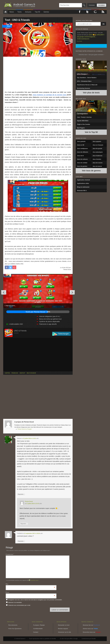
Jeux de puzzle (97, 148)
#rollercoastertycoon (83, 39)
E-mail (7, 592)
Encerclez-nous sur (92, 632)
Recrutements (13, 625)
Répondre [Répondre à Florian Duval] (24, 524)
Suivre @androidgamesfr (83, 45)
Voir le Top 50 (91, 132)
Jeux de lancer (97, 166)
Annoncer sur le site (64, 632)
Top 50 (37, 12)
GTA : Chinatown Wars (84, 81)
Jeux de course (98, 163)
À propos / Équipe (39, 625)
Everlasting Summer (84, 88)
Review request (63, 629)
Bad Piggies (81, 128)
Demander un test (64, 625)
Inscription (102, 5)
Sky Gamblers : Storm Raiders (87, 78)
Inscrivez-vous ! (35, 580)
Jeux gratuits (81, 141)
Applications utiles (83, 183)
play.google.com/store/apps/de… (87, 37)
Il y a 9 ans (79, 41)
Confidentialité (38, 629)
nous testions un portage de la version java (49, 95)
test (9, 26)
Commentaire (10, 554)
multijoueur (31, 373)
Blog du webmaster (83, 187)
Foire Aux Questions (15, 629)
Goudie (93, 639)
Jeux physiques (98, 152)
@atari (90, 35)
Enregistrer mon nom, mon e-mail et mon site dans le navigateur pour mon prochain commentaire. (35, 600)
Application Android (83, 180)
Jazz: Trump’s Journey (84, 117)
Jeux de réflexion (83, 152)
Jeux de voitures (82, 159)
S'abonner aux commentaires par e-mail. (18, 605)
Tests (20, 12)
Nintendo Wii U (82, 191)
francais (15, 373)
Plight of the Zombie (84, 124)
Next (72, 292)
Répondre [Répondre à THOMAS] (21, 541)
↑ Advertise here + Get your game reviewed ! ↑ (91, 55)
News (12, 12)
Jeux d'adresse (97, 156)
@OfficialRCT (100, 35)
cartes (7, 373)
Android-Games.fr (20, 5)
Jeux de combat (82, 163)
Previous (4, 292)
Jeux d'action (97, 159)
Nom (7, 584)
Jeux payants (97, 141)
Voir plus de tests (91, 93)
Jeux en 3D (81, 145)
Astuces (28, 12)
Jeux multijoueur (82, 148)
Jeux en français (98, 145)
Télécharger (63, 334)
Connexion (92, 5)
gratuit (22, 373)
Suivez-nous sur (90, 629)
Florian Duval (29, 501)
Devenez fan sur (91, 625)
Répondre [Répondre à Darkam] (21, 494)
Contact (36, 632)
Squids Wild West (83, 121)
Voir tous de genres (91, 171)
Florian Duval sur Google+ (25, 429)
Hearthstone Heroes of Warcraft (87, 85)
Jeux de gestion (82, 166)
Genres (46, 12)
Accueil (5, 12)
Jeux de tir (80, 156)
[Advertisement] (38, 74)
